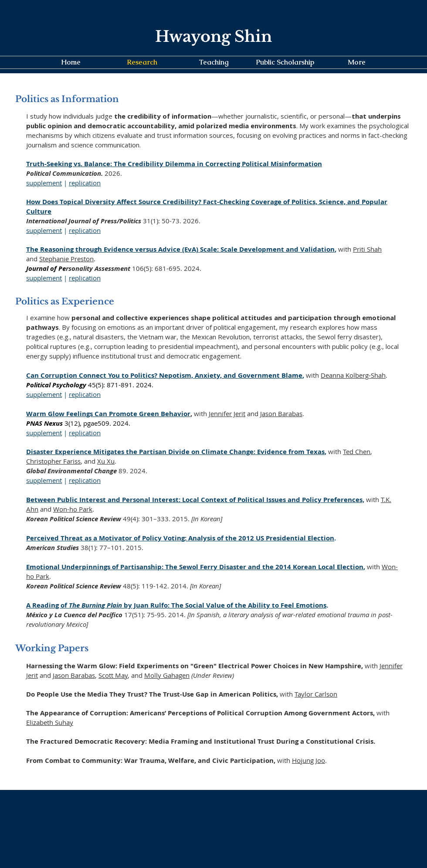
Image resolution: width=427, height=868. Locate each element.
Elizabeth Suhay (50, 722)
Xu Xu (106, 461)
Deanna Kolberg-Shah (353, 375)
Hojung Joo (308, 760)
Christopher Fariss (53, 461)
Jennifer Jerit (227, 413)
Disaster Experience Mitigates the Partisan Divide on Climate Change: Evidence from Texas (175, 452)
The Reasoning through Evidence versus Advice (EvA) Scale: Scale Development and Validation (180, 249)
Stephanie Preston (66, 259)
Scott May (113, 675)
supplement (44, 183)
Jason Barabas (281, 413)
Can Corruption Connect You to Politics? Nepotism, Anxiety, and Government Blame (164, 375)
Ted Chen (357, 451)
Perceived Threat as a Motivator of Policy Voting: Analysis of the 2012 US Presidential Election (180, 538)
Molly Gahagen (167, 675)
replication (85, 183)
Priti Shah (367, 249)
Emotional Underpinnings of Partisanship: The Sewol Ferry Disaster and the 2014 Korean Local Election (195, 567)
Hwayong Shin (213, 36)
